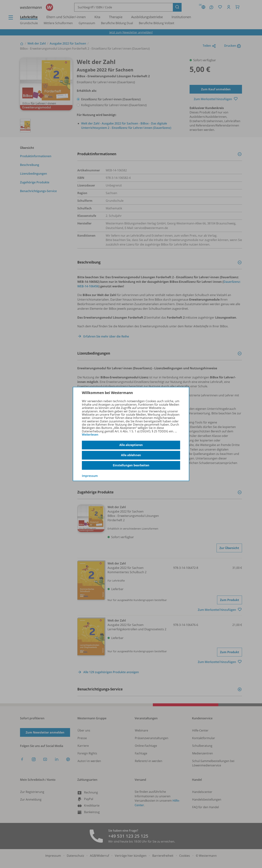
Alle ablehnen (131, 455)
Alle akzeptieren (131, 445)
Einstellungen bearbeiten (131, 465)
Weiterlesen (90, 435)
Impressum (90, 476)
